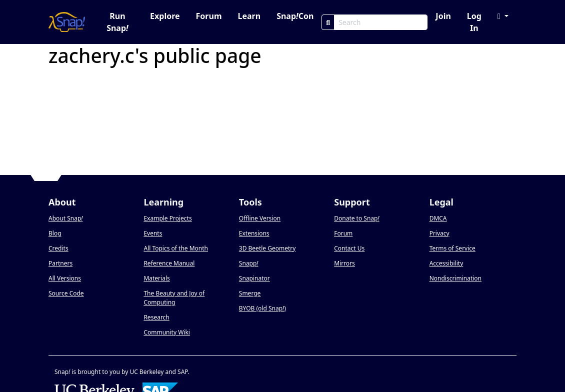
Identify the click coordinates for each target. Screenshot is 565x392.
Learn (249, 16)
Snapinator (254, 278)
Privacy (439, 233)
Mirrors (344, 263)
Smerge (250, 293)
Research (156, 317)
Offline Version (260, 218)
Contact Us (349, 248)
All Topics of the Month (176, 248)
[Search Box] (381, 22)
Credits (58, 248)
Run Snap (117, 22)
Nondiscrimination (455, 278)
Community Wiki (167, 332)
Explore (165, 16)
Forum (209, 16)
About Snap (65, 218)
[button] (503, 16)
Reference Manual (169, 263)
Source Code (66, 293)
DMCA (438, 218)
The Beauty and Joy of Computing (174, 298)
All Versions (65, 278)
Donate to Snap (356, 218)
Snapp (249, 263)
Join (443, 16)
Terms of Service (452, 248)
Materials (156, 278)
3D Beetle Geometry (267, 248)
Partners (60, 263)
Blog (55, 233)
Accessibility (446, 263)
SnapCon (295, 16)
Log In (474, 22)
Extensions (254, 233)
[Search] (328, 22)
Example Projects (167, 218)
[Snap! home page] (67, 22)
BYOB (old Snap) (262, 308)
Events (153, 233)
